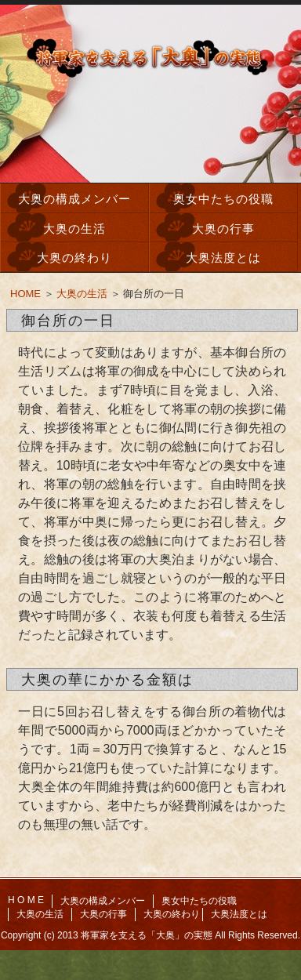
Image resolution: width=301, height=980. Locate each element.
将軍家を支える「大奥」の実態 (147, 935)
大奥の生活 (74, 229)
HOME (25, 294)
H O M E (26, 900)
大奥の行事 (223, 229)
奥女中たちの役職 (223, 199)
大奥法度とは (223, 258)
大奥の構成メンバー (74, 199)
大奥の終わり (74, 258)
